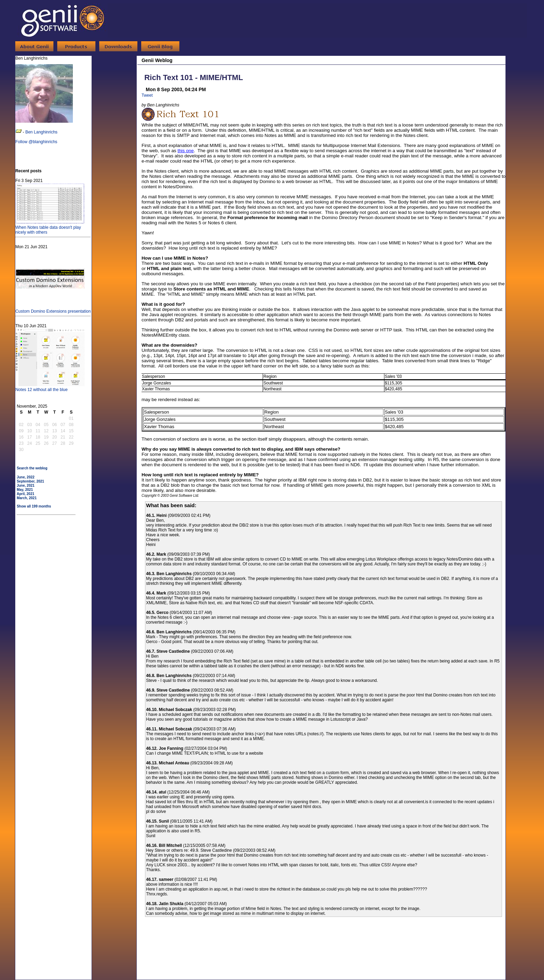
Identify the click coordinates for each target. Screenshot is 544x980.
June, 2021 (25, 485)
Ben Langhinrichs (41, 132)
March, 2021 (27, 498)
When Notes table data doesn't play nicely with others (50, 227)
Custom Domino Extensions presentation (53, 309)
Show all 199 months (34, 506)
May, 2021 (25, 490)
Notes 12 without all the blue (50, 387)
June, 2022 (25, 477)
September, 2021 (30, 481)
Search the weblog (32, 468)
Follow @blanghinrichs (36, 142)
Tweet (147, 95)
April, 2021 (25, 494)
